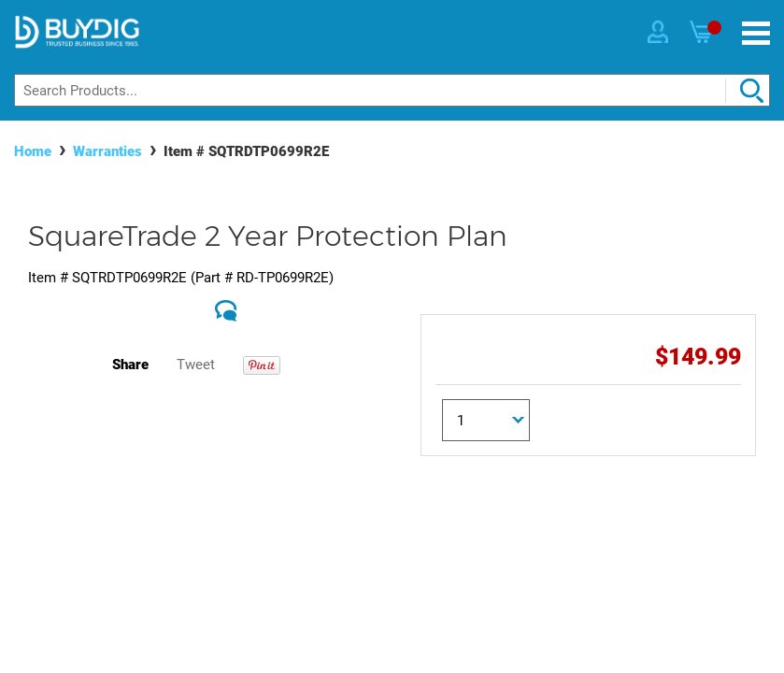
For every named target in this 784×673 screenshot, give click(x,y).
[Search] (392, 90)
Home (33, 151)
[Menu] (756, 33)
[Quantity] (486, 420)
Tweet (196, 365)
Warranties (107, 151)
